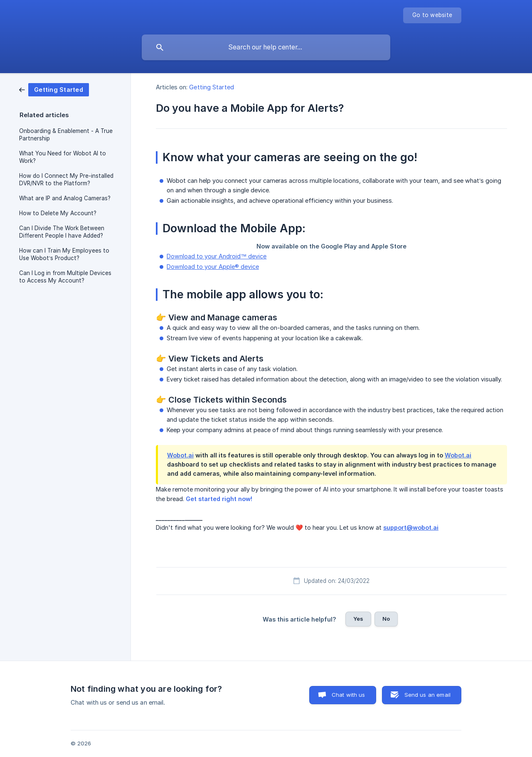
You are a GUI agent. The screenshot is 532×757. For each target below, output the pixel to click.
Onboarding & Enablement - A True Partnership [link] (66, 135)
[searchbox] (266, 47)
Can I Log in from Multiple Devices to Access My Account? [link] (65, 277)
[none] (432, 15)
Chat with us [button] (349, 695)
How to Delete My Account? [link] (58, 213)
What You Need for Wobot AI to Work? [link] (63, 157)
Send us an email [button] (427, 695)
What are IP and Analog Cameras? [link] (65, 198)
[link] (54, 89)
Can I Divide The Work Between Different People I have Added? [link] (62, 232)
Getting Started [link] (212, 87)
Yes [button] (358, 619)
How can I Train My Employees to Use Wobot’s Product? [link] (64, 254)
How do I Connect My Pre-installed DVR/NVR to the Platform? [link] (66, 179)
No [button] (386, 619)
